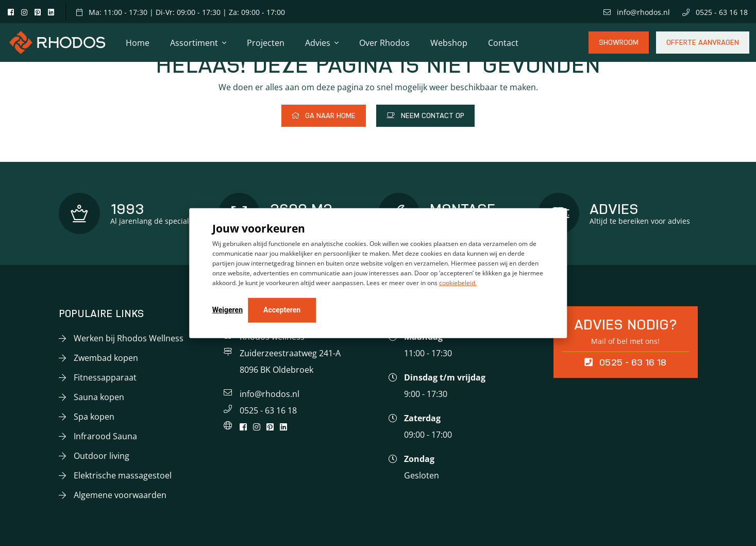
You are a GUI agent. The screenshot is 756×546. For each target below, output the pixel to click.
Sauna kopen (99, 397)
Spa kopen (94, 417)
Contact (503, 43)
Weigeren (228, 310)
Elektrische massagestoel (123, 475)
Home (138, 43)
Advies (318, 43)
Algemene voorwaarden (120, 495)
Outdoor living (102, 456)
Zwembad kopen (106, 358)
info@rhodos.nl (637, 12)
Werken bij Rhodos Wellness (129, 338)
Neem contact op (425, 116)
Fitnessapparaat (105, 377)
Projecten (266, 43)
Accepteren (282, 310)
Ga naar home (324, 116)
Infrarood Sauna (105, 436)
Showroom (619, 46)
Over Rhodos (384, 43)
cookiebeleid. (458, 283)
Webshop (449, 43)
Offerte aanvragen (703, 46)
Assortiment (194, 43)
